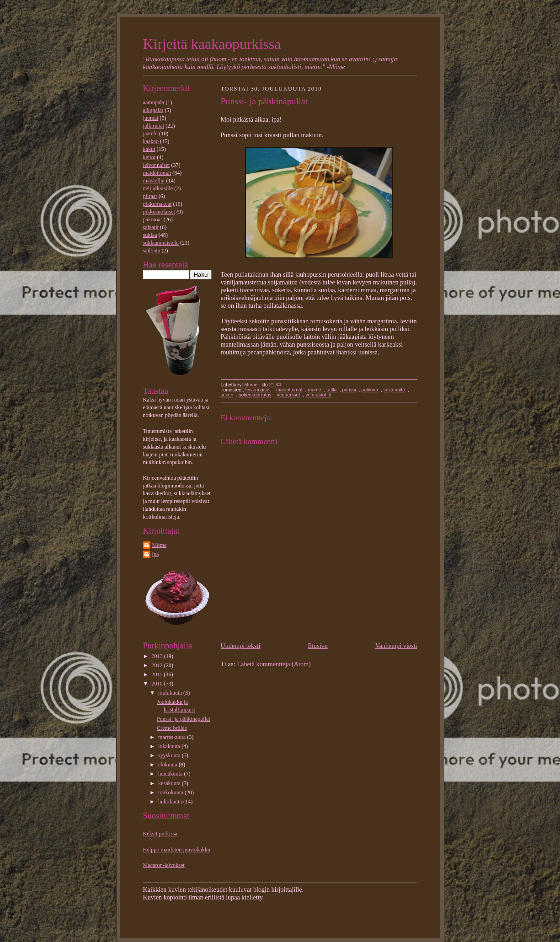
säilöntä (152, 251)
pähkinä (370, 390)
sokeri (227, 395)
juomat (151, 118)
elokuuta (168, 765)
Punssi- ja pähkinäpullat (184, 719)
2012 (157, 665)
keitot (149, 157)
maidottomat (157, 173)
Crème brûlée (172, 728)
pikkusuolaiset (159, 212)
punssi (349, 390)
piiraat (150, 196)
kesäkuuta (170, 783)
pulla (331, 390)
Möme (160, 545)
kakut (149, 149)
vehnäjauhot (318, 395)
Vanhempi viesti (396, 646)
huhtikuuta (171, 802)
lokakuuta (170, 746)
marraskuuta (173, 737)
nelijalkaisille (158, 188)
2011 (157, 674)
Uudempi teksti (241, 646)
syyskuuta (170, 755)
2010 (157, 684)
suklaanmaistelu (161, 243)
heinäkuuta (171, 774)
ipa (156, 554)
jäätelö (150, 134)
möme (314, 390)
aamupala (154, 102)
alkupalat (153, 110)
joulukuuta (171, 693)
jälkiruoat (154, 126)
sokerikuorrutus (255, 395)
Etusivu (318, 646)
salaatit (151, 227)
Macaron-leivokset (164, 865)
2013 (157, 656)
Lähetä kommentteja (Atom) (274, 664)
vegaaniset (289, 395)
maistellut (154, 181)
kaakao (151, 141)
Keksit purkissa (160, 834)
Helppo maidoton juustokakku (177, 850)
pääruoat (153, 219)
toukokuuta (171, 792)
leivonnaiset (157, 165)
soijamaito (394, 390)
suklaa (150, 235)
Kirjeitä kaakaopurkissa (212, 44)
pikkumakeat (157, 204)
